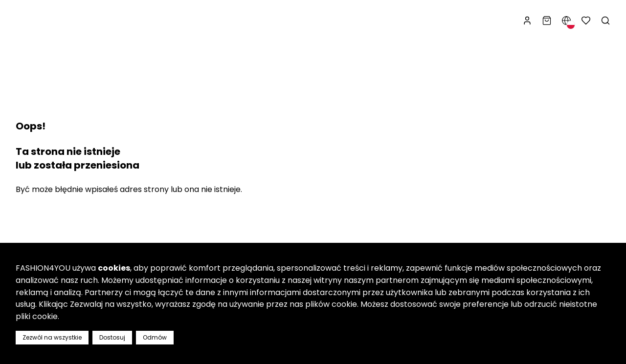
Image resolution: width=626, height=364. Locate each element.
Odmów (155, 337)
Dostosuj (112, 337)
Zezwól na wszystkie (52, 337)
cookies (114, 268)
